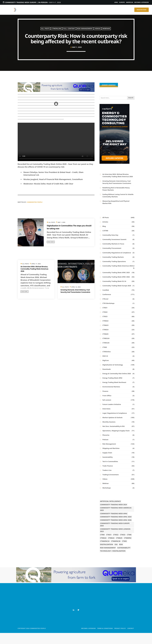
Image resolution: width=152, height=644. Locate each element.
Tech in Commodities (110, 473)
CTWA (129, 546)
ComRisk (106, 301)
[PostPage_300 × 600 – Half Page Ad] (114, 174)
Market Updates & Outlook (112, 429)
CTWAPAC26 (116, 552)
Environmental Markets (111, 398)
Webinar (106, 31)
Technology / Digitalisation (113, 562)
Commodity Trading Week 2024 (114, 516)
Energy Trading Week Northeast (114, 394)
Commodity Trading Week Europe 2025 (117, 297)
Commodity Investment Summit (114, 251)
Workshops (107, 499)
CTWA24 (105, 341)
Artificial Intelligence (110, 512)
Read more (51, 253)
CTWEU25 (106, 354)
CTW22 (105, 323)
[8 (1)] (56, 102)
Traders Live (107, 481)
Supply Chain (107, 464)
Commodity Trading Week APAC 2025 (116, 284)
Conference (107, 306)
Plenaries (106, 446)
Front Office (107, 407)
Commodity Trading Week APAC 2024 (116, 528)
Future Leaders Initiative (112, 416)
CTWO (105, 358)
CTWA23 (105, 336)
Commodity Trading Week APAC (114, 525)
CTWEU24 (106, 350)
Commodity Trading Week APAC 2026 (116, 288)
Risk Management (85, 31)
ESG (116, 556)
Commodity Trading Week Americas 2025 (116, 520)
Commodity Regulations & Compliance (117, 264)
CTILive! (105, 310)
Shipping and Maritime (111, 460)
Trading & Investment (111, 486)
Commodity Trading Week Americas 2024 (118, 277)
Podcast (105, 451)
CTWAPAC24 (105, 552)
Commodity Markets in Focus (113, 255)
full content (69, 31)
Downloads (107, 380)
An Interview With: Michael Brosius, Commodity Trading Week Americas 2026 (35, 280)
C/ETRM (105, 242)
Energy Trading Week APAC (112, 389)
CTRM (102, 546)
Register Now (142, 10)
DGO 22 (105, 367)
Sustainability (108, 468)
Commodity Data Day (110, 246)
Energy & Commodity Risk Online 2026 (117, 385)
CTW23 (105, 328)
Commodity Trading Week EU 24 (114, 293)
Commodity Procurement (112, 259)
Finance (105, 402)
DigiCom (106, 372)
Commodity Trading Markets (113, 268)
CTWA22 (105, 332)
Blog (104, 237)
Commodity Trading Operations (114, 273)
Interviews (106, 420)
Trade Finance (108, 477)
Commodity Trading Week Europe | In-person (32, 2)
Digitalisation (107, 556)
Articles (105, 233)
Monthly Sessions (109, 433)
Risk (121, 556)
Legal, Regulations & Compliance (115, 424)
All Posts (45, 31)
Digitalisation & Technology (113, 376)
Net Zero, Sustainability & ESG (114, 438)
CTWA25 (105, 345)
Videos (98, 31)
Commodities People (35, 213)
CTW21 (105, 319)
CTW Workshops (108, 315)
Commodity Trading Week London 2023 (115, 541)
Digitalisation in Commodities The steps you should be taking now (67, 238)
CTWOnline (56, 31)
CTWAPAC (128, 549)
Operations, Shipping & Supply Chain (116, 442)
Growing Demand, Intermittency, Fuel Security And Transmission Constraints (74, 303)
